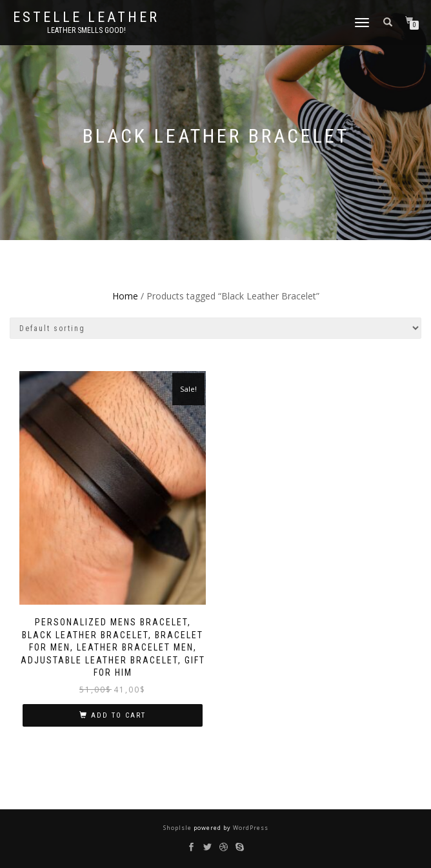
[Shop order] (215, 328)
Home (125, 296)
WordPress (250, 828)
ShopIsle (178, 828)
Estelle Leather (86, 17)
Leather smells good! (86, 30)
